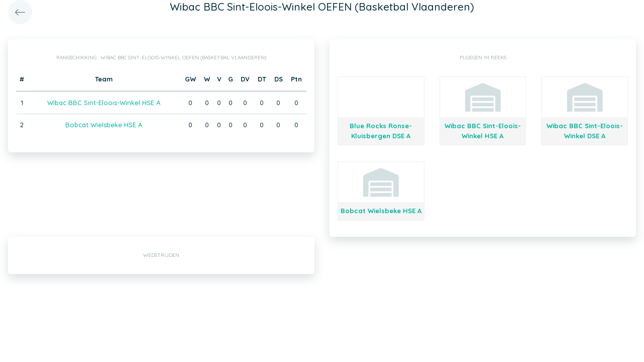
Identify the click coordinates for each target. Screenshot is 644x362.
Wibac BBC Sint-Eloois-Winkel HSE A (104, 103)
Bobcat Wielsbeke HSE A (104, 125)
